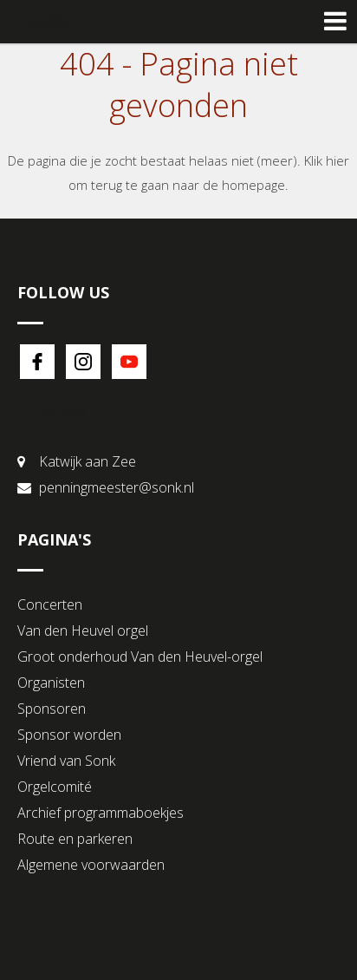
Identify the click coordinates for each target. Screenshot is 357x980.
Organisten (51, 683)
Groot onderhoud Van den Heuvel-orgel (140, 657)
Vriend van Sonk (66, 761)
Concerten (50, 604)
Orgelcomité (55, 787)
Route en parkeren (75, 839)
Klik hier (327, 160)
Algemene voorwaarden (91, 865)
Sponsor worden (69, 735)
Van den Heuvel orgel (83, 630)
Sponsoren (52, 709)
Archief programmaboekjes (101, 813)
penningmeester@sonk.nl (117, 487)
